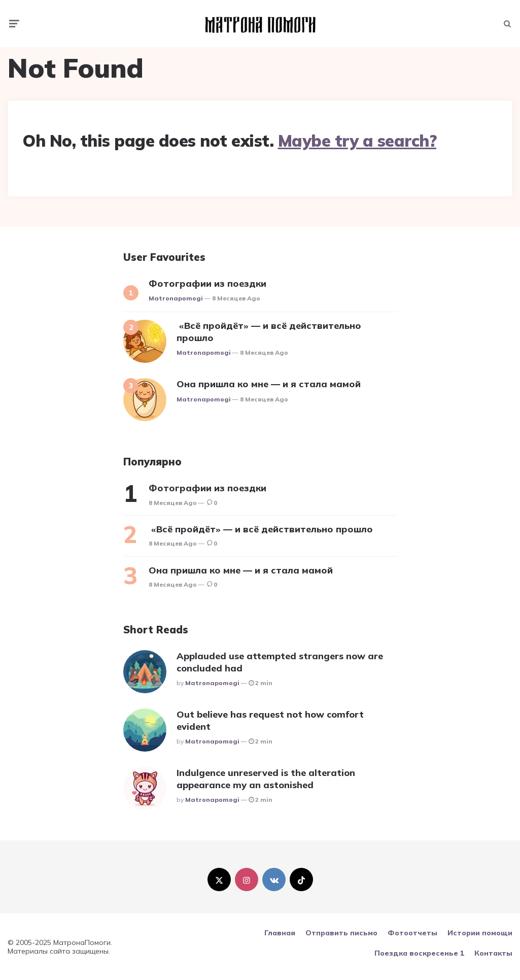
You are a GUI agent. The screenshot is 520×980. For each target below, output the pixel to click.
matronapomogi (176, 298)
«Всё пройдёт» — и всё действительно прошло (269, 331)
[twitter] (219, 880)
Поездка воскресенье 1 (419, 953)
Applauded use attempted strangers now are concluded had (280, 662)
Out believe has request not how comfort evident (270, 720)
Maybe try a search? (357, 141)
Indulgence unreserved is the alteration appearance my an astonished (266, 779)
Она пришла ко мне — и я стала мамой (269, 384)
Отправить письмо (341, 933)
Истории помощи (480, 933)
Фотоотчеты (412, 933)
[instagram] (247, 880)
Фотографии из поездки (207, 283)
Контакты (493, 953)
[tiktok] (301, 880)
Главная (280, 933)
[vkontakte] (274, 880)
